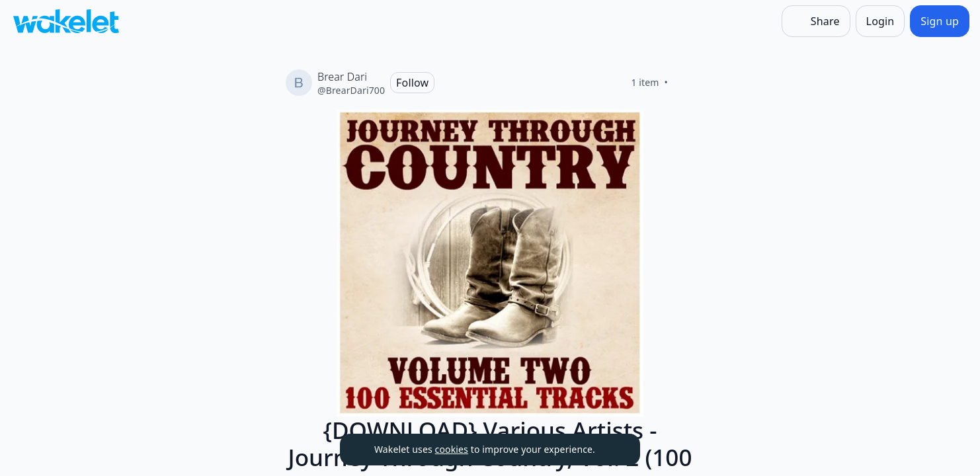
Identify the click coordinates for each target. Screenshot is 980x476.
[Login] (880, 21)
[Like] (684, 83)
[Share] (816, 21)
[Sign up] (940, 21)
